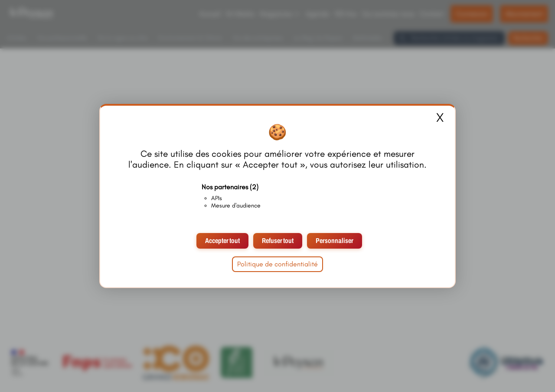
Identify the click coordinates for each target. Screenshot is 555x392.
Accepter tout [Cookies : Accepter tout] (222, 241)
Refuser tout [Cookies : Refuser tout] (278, 241)
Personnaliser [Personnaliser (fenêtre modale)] (335, 241)
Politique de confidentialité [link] (277, 264)
